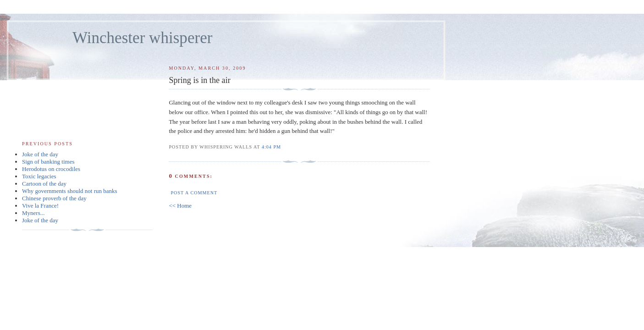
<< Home (180, 206)
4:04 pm (271, 147)
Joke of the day (40, 154)
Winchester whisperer (142, 38)
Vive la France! (40, 206)
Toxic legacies (39, 176)
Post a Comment (194, 193)
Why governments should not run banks (70, 191)
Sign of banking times (48, 162)
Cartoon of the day (44, 184)
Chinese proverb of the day (54, 198)
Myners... (33, 213)
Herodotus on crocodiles (51, 169)
